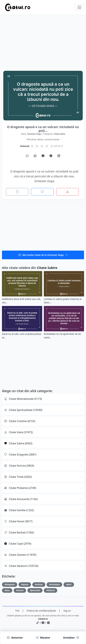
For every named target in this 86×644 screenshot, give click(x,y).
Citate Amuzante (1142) (21, 499)
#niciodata (54, 584)
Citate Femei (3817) (18, 521)
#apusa (25, 584)
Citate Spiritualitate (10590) (23, 410)
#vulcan (39, 584)
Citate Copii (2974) (18, 544)
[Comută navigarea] (79, 7)
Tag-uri (67, 611)
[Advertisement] (43, 47)
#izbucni (51, 590)
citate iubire (59, 134)
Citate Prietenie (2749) (20, 488)
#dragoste (10, 584)
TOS (17, 611)
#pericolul (35, 590)
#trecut (20, 590)
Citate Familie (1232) (19, 510)
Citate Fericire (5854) (19, 466)
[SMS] (27, 156)
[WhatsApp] (35, 156)
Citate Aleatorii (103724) (21, 566)
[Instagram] (59, 156)
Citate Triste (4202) (18, 477)
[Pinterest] (51, 156)
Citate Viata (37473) (18, 432)
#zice (7, 590)
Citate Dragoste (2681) (20, 455)
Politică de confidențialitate (41, 611)
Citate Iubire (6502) (18, 443)
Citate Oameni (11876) (20, 555)
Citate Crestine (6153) (20, 421)
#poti (69, 584)
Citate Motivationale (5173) (23, 399)
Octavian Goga (34, 134)
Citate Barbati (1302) (19, 532)
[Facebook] (43, 156)
